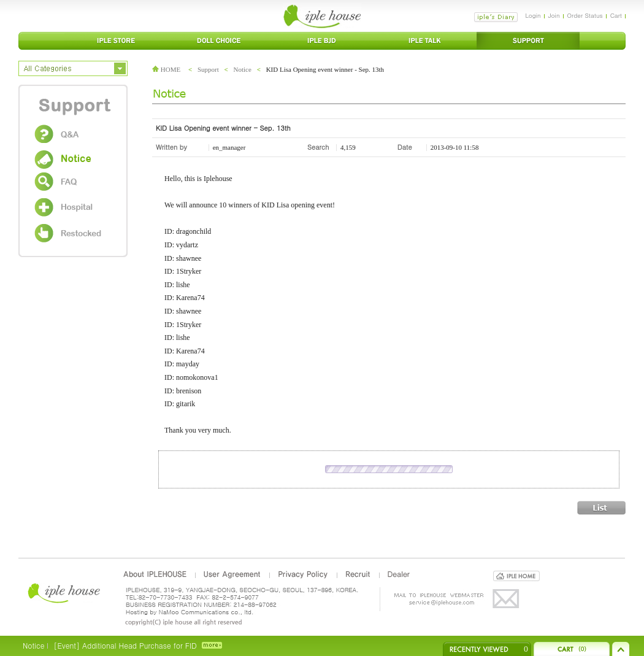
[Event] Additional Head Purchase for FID (125, 645)
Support (208, 69)
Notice (243, 69)
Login (533, 15)
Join (554, 15)
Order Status (585, 15)
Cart (616, 15)
